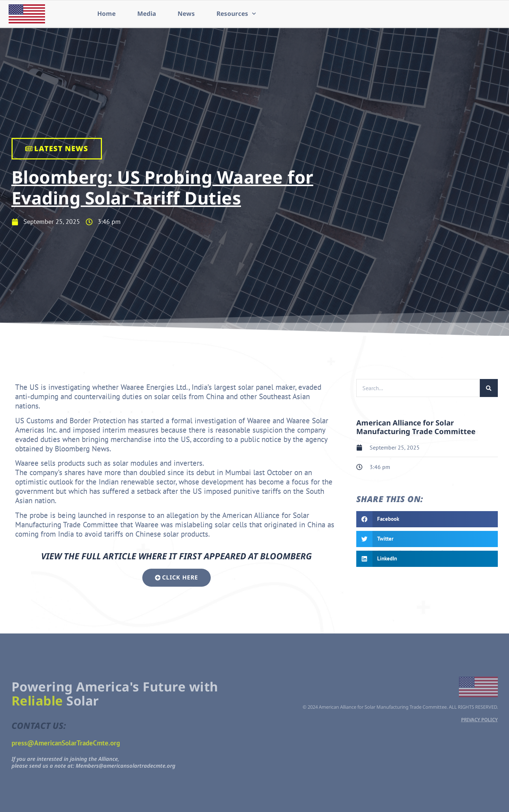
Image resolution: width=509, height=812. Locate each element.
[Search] (489, 388)
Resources (236, 14)
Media (147, 14)
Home (106, 14)
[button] (427, 519)
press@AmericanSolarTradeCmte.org (66, 742)
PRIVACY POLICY (479, 719)
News (186, 14)
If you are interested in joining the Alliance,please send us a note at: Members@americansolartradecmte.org (93, 762)
